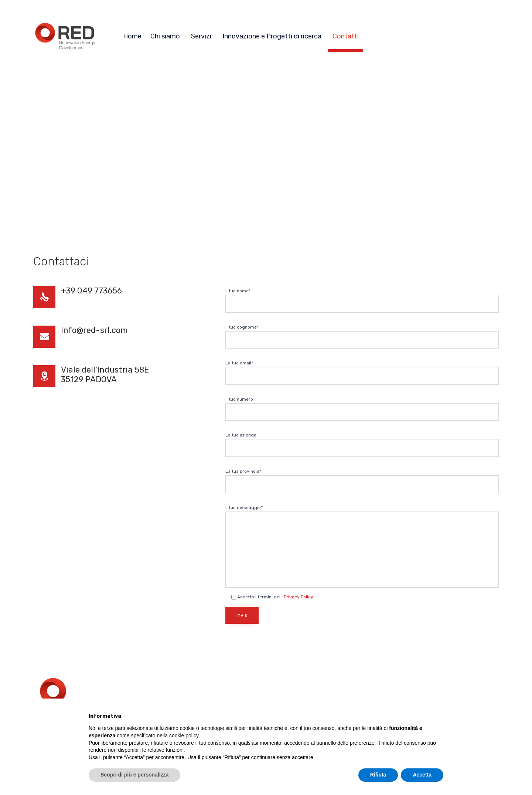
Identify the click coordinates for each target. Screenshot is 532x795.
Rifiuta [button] (378, 775)
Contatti (346, 36)
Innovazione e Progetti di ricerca (272, 36)
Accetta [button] (422, 775)
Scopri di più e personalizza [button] (134, 775)
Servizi (201, 36)
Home (132, 36)
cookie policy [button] (184, 735)
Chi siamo (165, 36)
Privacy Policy (299, 597)
